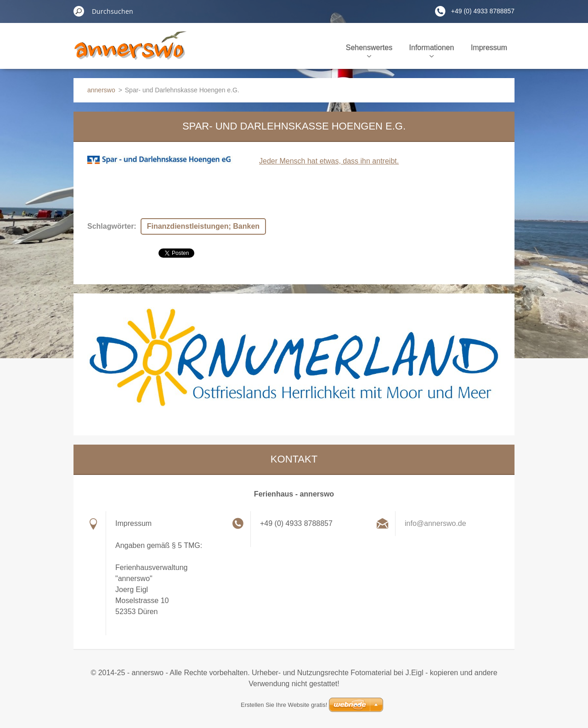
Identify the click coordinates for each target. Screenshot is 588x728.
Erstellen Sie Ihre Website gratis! (284, 705)
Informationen (432, 51)
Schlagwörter (110, 226)
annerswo (101, 90)
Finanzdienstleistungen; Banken (203, 226)
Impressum (489, 48)
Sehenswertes (369, 51)
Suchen (79, 11)
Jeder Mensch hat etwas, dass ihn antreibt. (329, 161)
